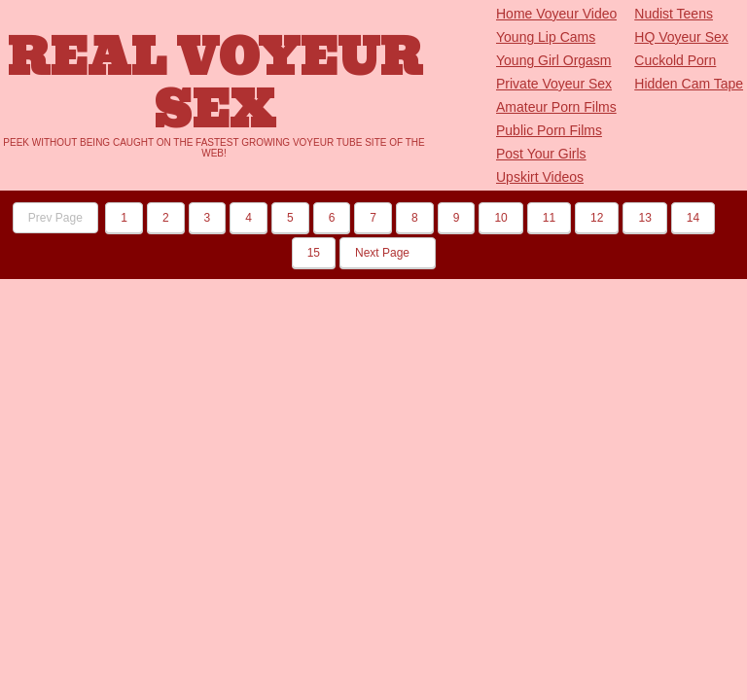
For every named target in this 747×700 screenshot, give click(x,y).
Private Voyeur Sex (554, 84)
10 (500, 218)
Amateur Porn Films (556, 107)
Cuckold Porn (675, 60)
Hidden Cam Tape (689, 84)
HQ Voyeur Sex (681, 37)
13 (644, 218)
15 (314, 253)
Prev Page (55, 218)
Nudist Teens (674, 14)
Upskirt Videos (540, 177)
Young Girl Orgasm (554, 60)
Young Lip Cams (546, 37)
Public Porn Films (549, 130)
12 (597, 218)
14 (693, 218)
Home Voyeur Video (556, 14)
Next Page (388, 253)
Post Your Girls (541, 154)
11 (549, 218)
